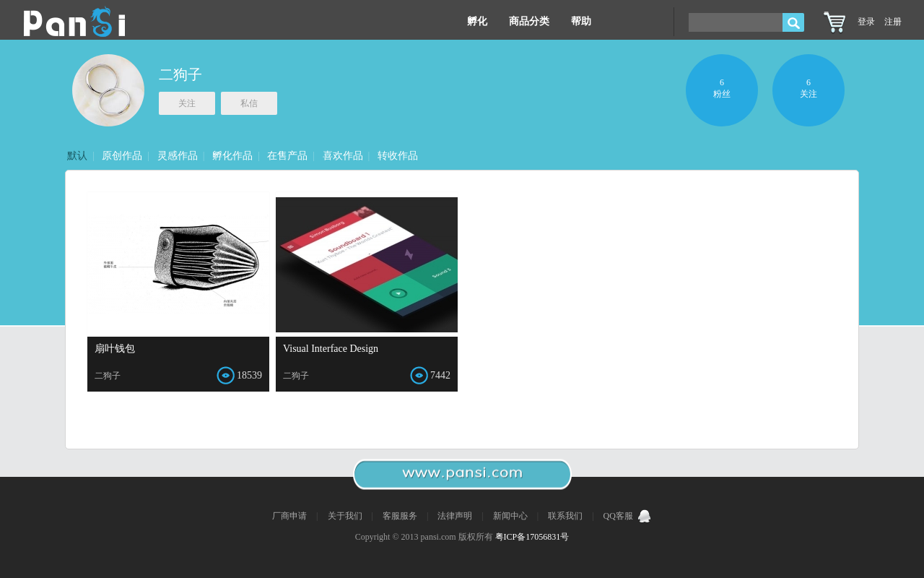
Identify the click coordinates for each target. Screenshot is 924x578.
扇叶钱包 (115, 349)
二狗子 (180, 74)
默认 (77, 156)
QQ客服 (628, 516)
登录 (866, 22)
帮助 (581, 21)
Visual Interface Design (331, 349)
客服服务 (401, 516)
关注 (187, 103)
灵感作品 (178, 156)
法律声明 (456, 516)
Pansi (74, 22)
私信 (249, 103)
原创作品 (122, 156)
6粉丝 (722, 88)
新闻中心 (511, 516)
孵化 (477, 21)
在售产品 (287, 156)
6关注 (808, 88)
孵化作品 (232, 156)
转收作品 (398, 156)
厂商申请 (291, 516)
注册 (893, 22)
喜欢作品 (343, 156)
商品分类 (529, 21)
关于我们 (346, 516)
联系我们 (566, 516)
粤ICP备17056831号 (532, 537)
